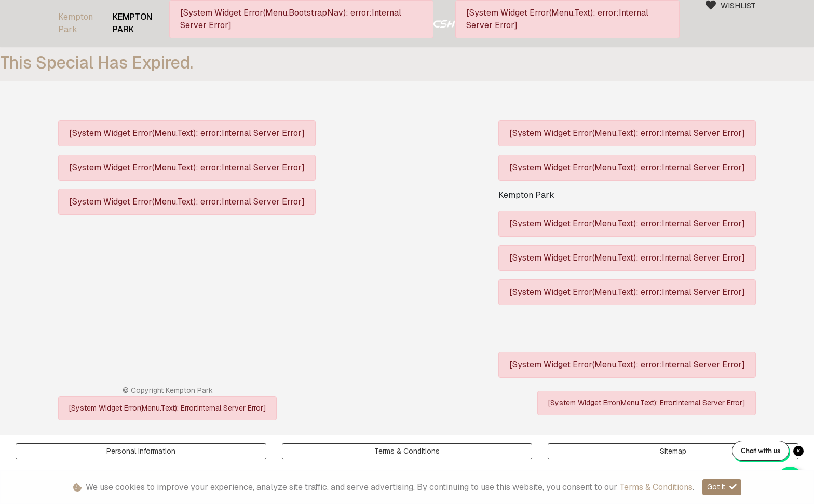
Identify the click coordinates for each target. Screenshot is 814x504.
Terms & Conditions (407, 451)
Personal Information (141, 451)
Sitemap (673, 451)
